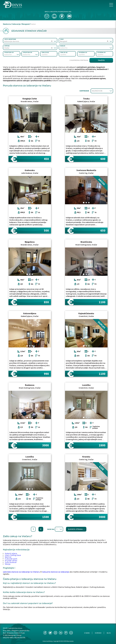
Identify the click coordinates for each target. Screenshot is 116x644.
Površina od (83, 52)
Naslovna (7, 24)
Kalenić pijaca (11, 553)
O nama (87, 633)
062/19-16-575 (20, 638)
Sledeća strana (76, 529)
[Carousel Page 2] (30, 131)
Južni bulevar (11, 562)
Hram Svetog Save (13, 555)
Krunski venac (11, 561)
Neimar (8, 557)
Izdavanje (16, 24)
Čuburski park (11, 559)
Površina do (101, 52)
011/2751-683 (8, 638)
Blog (109, 633)
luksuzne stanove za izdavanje (56, 572)
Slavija (8, 564)
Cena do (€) (64, 52)
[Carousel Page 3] (32, 131)
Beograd (26, 24)
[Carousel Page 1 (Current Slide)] (27, 131)
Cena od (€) (45, 52)
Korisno (98, 633)
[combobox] (83, 48)
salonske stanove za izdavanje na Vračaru (21, 572)
